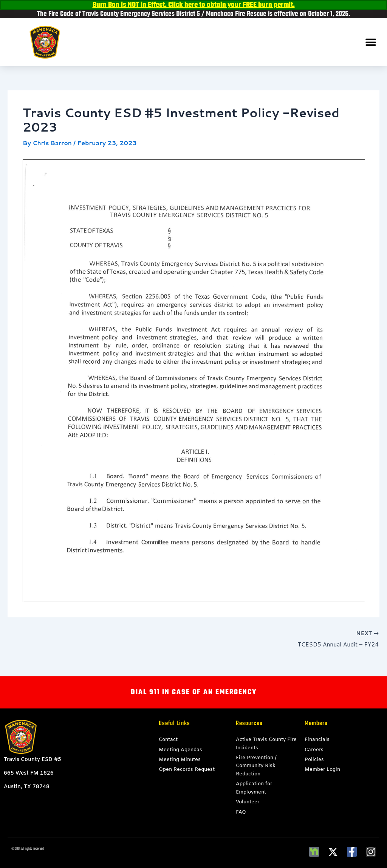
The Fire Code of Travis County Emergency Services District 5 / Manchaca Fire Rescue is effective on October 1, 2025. (193, 14)
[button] (371, 42)
